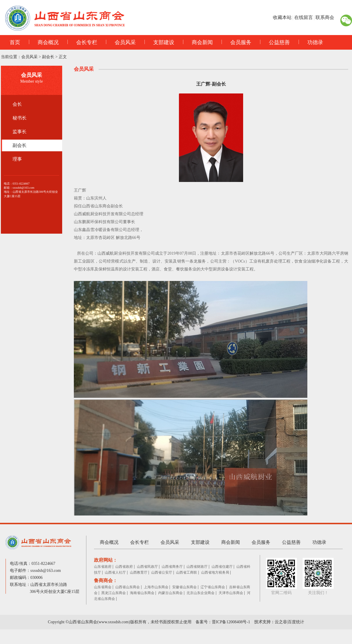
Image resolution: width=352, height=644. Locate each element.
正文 (63, 57)
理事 (17, 159)
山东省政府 (103, 567)
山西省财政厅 (197, 567)
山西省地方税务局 (215, 572)
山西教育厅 (139, 572)
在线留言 (304, 17)
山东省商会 (103, 587)
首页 (15, 42)
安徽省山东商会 (184, 587)
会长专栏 (82, 42)
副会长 (48, 57)
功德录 (311, 42)
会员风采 (121, 42)
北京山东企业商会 (201, 593)
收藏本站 (282, 17)
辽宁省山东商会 (213, 587)
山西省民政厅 (147, 567)
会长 (17, 104)
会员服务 (236, 42)
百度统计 (296, 622)
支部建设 (159, 42)
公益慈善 (275, 42)
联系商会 (325, 17)
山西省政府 (124, 567)
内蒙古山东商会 (170, 593)
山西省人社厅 (115, 572)
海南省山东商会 (142, 593)
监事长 (20, 132)
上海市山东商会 (156, 587)
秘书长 (20, 118)
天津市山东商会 (231, 593)
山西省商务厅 (172, 567)
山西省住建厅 (222, 567)
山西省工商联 (187, 572)
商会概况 (44, 42)
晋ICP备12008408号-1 (231, 622)
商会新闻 (198, 42)
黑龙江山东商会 (114, 593)
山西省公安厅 (162, 572)
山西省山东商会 (128, 587)
